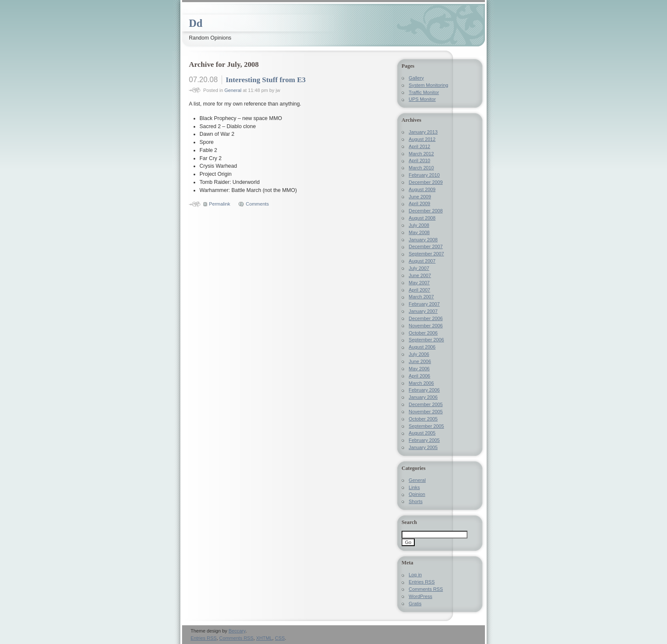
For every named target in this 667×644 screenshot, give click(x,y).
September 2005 (426, 426)
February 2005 (424, 440)
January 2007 (423, 311)
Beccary (237, 631)
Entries (422, 582)
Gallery (416, 78)
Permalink (219, 204)
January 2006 (423, 397)
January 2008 (423, 240)
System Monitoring (429, 85)
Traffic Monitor (424, 92)
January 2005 (423, 447)
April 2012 (420, 146)
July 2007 (419, 268)
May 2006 (419, 369)
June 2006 (420, 361)
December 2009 (426, 182)
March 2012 (421, 154)
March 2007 (421, 297)
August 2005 (422, 433)
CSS (280, 638)
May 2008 (419, 232)
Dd (196, 23)
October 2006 (423, 333)
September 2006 (426, 340)
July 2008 (419, 225)
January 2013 (423, 132)
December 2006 (426, 318)
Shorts (416, 501)
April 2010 (420, 160)
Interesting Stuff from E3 (265, 80)
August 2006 (422, 347)
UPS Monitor (422, 99)
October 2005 (423, 419)
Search (409, 522)
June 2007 (420, 275)
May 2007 (419, 283)
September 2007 (426, 254)
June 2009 (420, 197)
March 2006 (421, 383)
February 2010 (424, 175)
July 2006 (419, 354)
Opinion (417, 494)
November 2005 (426, 412)
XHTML (264, 638)
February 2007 (424, 304)
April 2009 (420, 203)
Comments (257, 204)
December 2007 (426, 246)
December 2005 (426, 404)
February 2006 (424, 390)
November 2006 (426, 326)
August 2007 (422, 261)
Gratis (415, 604)
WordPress (420, 596)
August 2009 (422, 189)
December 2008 (426, 211)
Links (414, 487)
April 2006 (420, 376)
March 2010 (421, 168)
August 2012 (422, 139)
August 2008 (422, 218)
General (233, 90)
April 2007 (420, 290)
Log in (415, 575)
